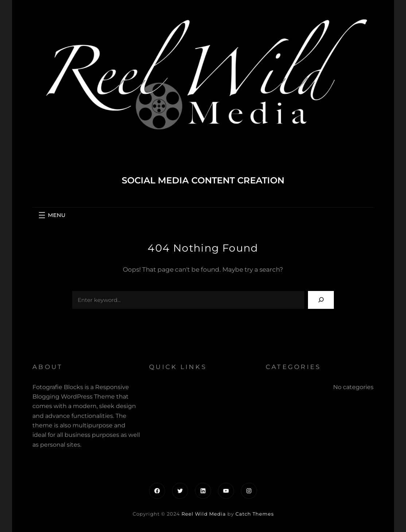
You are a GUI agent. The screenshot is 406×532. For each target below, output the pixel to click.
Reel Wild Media (204, 514)
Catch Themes (255, 514)
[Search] (321, 300)
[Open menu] (51, 215)
